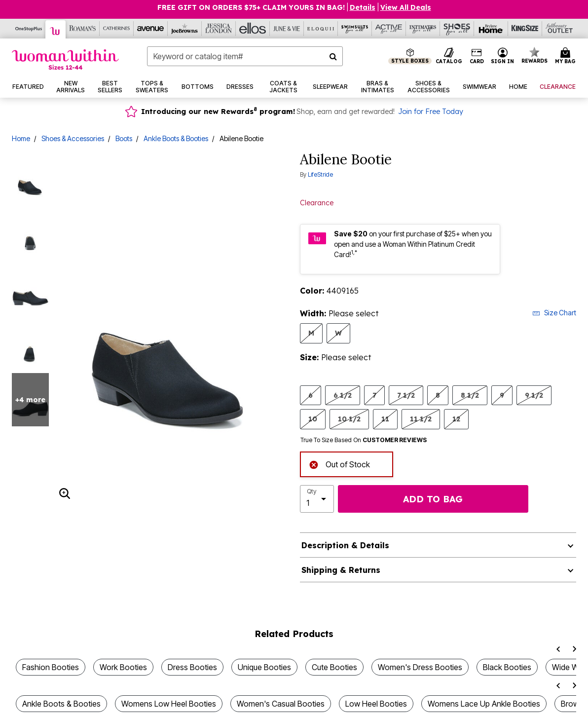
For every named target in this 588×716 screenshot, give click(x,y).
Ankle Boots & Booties (176, 138)
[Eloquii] (321, 29)
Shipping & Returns (341, 570)
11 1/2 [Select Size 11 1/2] (421, 419)
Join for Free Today (431, 112)
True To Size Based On (364, 440)
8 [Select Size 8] (438, 395)
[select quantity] (317, 499)
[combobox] (245, 56)
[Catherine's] (117, 29)
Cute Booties (334, 667)
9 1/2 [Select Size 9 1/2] (534, 395)
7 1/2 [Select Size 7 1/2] (406, 395)
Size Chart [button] (554, 313)
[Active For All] (389, 29)
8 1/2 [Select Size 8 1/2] (470, 395)
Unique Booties (264, 667)
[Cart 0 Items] (567, 56)
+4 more (30, 400)
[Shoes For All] (457, 29)
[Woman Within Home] (65, 59)
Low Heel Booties (376, 704)
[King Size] (525, 29)
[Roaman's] (83, 29)
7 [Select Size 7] (374, 395)
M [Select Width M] (311, 333)
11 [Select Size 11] (385, 419)
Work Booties (123, 667)
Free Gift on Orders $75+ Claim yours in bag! (251, 7)
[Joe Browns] (185, 29)
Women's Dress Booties (420, 667)
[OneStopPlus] (29, 29)
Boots (124, 138)
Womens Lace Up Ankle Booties (484, 704)
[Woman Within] (56, 29)
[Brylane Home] (491, 29)
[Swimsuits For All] (355, 29)
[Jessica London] (219, 29)
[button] (503, 56)
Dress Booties (192, 667)
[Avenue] (151, 29)
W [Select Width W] (338, 333)
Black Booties (507, 667)
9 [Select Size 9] (502, 395)
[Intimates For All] (423, 29)
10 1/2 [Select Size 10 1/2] (349, 419)
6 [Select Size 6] (311, 395)
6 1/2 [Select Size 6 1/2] (343, 395)
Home (21, 138)
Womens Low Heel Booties (169, 704)
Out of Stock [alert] (339, 464)
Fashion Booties (51, 667)
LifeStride (320, 174)
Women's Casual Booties (281, 704)
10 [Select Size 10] (313, 419)
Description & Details (345, 545)
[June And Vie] (287, 29)
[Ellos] (253, 29)
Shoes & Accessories (73, 138)
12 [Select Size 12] (456, 419)
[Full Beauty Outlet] (559, 29)
